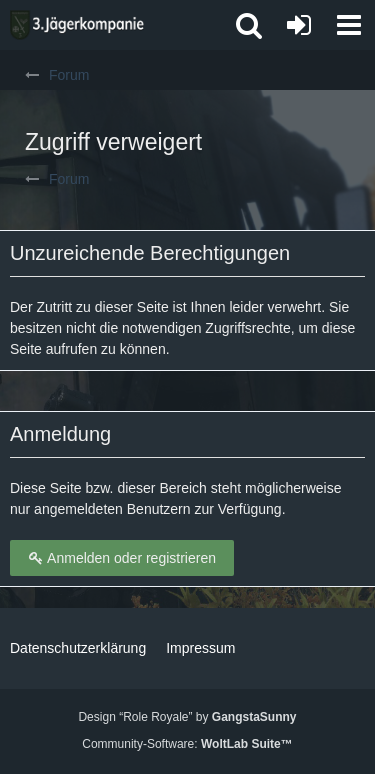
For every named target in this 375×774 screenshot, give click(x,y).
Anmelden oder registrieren (122, 558)
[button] (349, 25)
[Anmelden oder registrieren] (299, 25)
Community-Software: (187, 744)
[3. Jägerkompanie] (77, 25)
